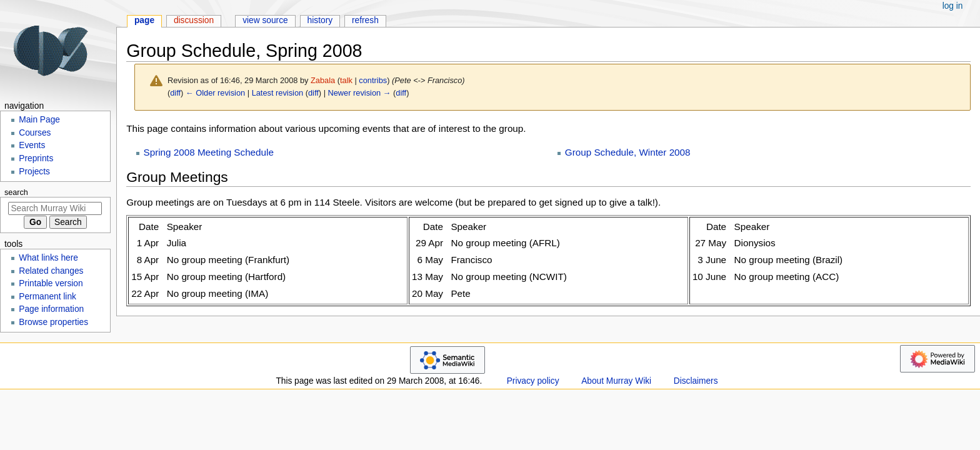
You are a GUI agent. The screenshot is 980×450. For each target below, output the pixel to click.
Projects (34, 172)
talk (346, 80)
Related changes (51, 271)
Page (144, 20)
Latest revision (278, 93)
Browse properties (53, 322)
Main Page (39, 120)
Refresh (365, 20)
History (320, 20)
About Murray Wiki (616, 381)
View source (265, 20)
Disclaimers (696, 381)
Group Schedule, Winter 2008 (628, 152)
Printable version (51, 283)
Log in (953, 6)
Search (16, 192)
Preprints (36, 158)
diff (175, 93)
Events (32, 145)
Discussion (194, 20)
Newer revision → (360, 93)
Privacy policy (533, 381)
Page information (51, 309)
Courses (35, 133)
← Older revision (215, 93)
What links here (48, 258)
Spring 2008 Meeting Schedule (209, 152)
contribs (373, 80)
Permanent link (47, 297)
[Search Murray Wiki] (55, 208)
